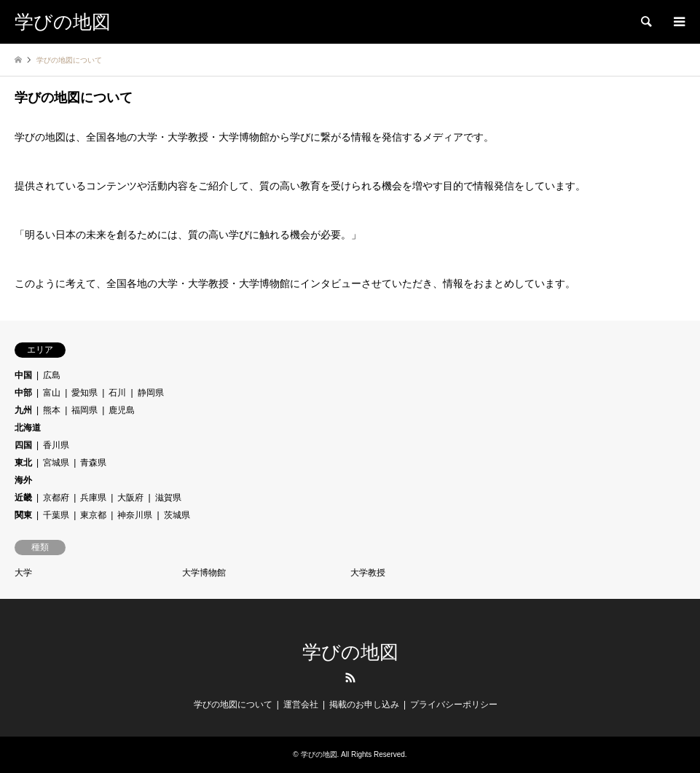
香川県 (56, 445)
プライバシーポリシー (454, 705)
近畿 (23, 498)
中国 (23, 375)
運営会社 (301, 705)
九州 (23, 410)
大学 (23, 573)
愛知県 (84, 393)
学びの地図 (350, 652)
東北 (23, 463)
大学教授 (368, 573)
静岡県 (151, 393)
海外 (23, 480)
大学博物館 (204, 573)
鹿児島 (122, 410)
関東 (23, 515)
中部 (23, 393)
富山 (52, 393)
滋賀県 (168, 498)
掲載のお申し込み (364, 705)
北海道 (28, 428)
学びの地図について (233, 705)
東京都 (93, 515)
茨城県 (177, 515)
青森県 (93, 463)
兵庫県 (93, 498)
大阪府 (130, 498)
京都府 (56, 498)
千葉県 (56, 515)
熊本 (52, 410)
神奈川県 (135, 515)
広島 (52, 375)
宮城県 (56, 463)
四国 (23, 445)
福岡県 (84, 410)
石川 (117, 393)
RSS (350, 678)
